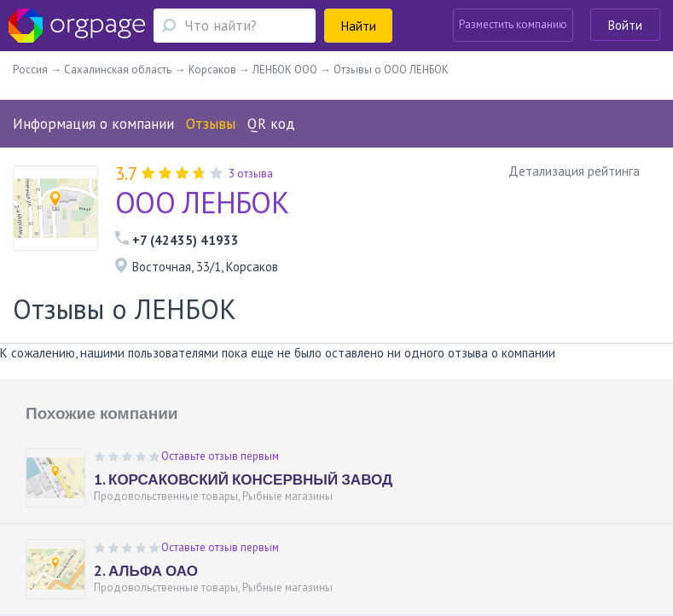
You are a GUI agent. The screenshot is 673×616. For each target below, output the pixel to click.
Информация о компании (93, 124)
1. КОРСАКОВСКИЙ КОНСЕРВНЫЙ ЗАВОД (243, 479)
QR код (271, 124)
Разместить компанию (513, 24)
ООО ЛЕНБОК (202, 202)
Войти (625, 25)
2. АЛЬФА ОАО (146, 571)
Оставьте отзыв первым (220, 456)
